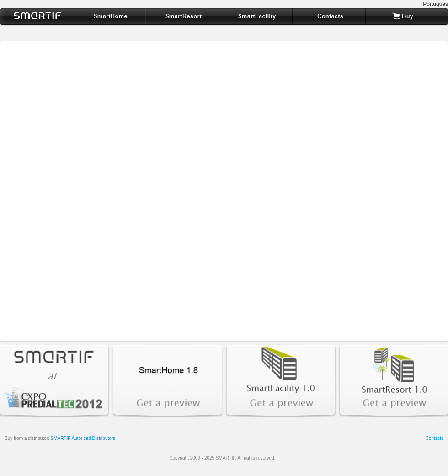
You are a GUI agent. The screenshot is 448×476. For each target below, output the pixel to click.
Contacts (435, 438)
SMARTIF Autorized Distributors (83, 438)
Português (435, 4)
